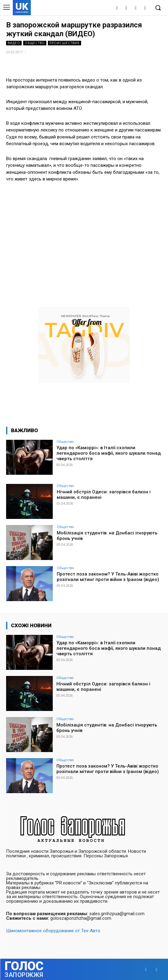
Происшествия (64, 43)
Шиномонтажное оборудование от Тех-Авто (53, 931)
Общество (35, 43)
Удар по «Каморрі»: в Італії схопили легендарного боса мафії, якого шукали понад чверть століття (109, 453)
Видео (14, 43)
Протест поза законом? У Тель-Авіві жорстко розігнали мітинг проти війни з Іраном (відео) (108, 577)
